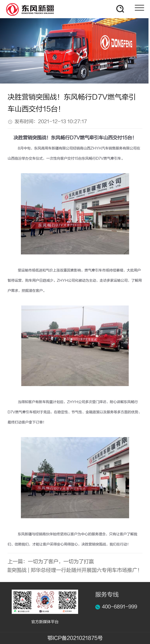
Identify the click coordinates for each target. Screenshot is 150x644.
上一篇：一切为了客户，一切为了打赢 (51, 562)
